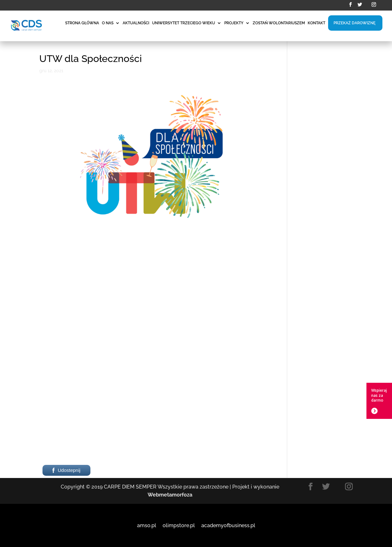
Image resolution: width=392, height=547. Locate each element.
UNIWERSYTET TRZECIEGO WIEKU (184, 23)
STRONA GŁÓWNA (82, 23)
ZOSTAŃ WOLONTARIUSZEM (279, 23)
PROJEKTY (234, 23)
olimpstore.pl (179, 525)
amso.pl (147, 525)
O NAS (108, 23)
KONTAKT (316, 23)
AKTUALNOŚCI (136, 23)
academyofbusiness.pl (228, 525)
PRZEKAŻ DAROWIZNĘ (354, 23)
